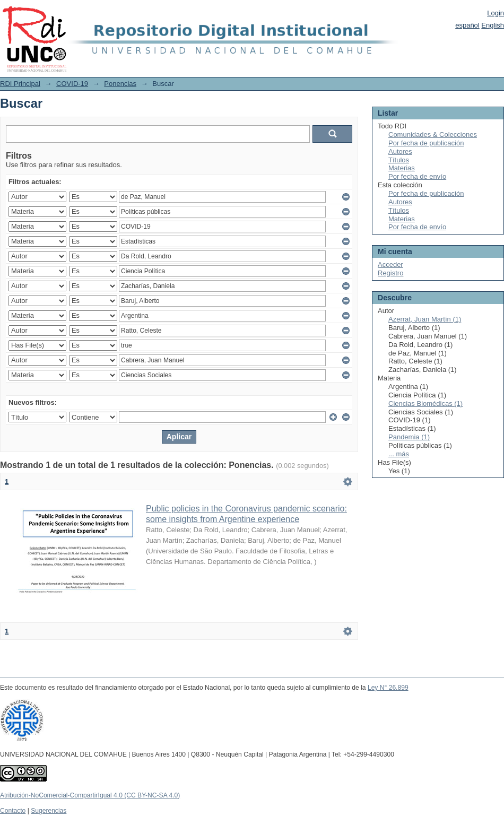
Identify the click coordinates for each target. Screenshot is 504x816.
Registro (390, 273)
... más (399, 454)
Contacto (13, 811)
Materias (402, 168)
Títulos (399, 160)
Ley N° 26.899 (388, 688)
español (467, 25)
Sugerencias (49, 811)
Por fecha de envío (417, 176)
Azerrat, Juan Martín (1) (425, 319)
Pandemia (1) (409, 437)
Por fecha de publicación (426, 143)
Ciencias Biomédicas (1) (425, 403)
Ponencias (120, 84)
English (493, 25)
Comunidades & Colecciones (433, 134)
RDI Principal (20, 84)
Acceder (390, 264)
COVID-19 (72, 84)
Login (496, 13)
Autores (400, 151)
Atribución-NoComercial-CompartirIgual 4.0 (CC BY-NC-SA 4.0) (90, 795)
